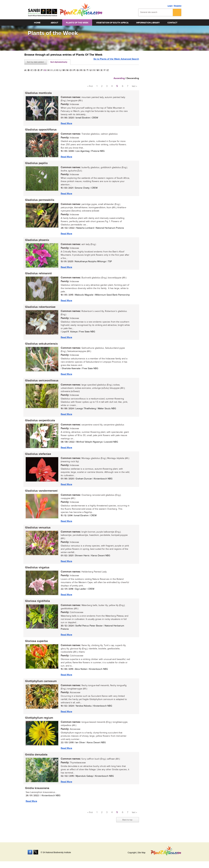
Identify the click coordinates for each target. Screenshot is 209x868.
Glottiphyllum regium (38, 724)
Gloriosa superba (36, 647)
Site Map (141, 853)
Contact (172, 23)
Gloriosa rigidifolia (37, 606)
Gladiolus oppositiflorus (40, 130)
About (55, 23)
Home (37, 23)
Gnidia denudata (36, 761)
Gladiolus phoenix (36, 242)
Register (178, 6)
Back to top (127, 827)
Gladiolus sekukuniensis (41, 346)
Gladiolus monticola (38, 93)
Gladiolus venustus (37, 532)
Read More (66, 123)
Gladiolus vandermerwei (41, 495)
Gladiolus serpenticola (39, 424)
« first (90, 86)
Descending (133, 78)
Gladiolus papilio (36, 164)
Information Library (148, 23)
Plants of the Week (77, 23)
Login (170, 6)
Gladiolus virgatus (37, 572)
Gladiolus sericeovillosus (41, 384)
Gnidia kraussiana (36, 795)
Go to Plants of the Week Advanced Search (116, 62)
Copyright (132, 853)
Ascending (119, 78)
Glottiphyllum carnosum (40, 687)
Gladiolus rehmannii (38, 275)
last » (134, 86)
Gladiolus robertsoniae (40, 309)
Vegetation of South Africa (112, 23)
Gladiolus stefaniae (37, 458)
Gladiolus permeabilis (39, 201)
